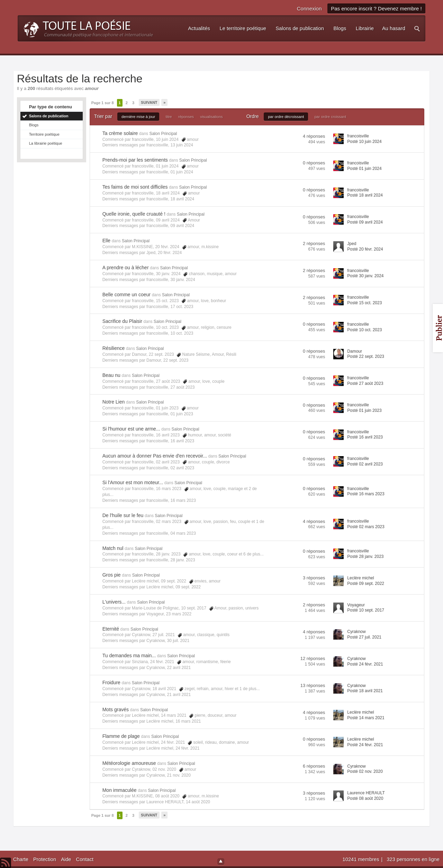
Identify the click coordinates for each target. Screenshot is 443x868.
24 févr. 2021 (187, 748)
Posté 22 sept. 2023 (366, 356)
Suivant (149, 102)
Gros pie (112, 575)
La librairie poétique (46, 143)
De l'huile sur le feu (123, 515)
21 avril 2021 (179, 695)
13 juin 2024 (182, 145)
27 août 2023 (182, 387)
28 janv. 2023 (183, 560)
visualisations (211, 117)
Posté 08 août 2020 (365, 798)
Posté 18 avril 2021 (365, 691)
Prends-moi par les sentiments (135, 160)
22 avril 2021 (179, 668)
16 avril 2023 (182, 441)
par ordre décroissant (286, 117)
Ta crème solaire (120, 133)
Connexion (309, 8)
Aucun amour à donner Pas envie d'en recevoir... (155, 456)
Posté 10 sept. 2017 (366, 610)
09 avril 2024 (182, 226)
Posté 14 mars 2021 (366, 718)
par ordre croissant (330, 117)
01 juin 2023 (182, 414)
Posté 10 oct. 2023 (364, 330)
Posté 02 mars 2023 (366, 527)
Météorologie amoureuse (129, 763)
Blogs (34, 125)
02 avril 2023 (182, 468)
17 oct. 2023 (182, 307)
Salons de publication (49, 116)
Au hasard (394, 28)
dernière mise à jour (138, 117)
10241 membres (362, 859)
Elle (106, 241)
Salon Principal (163, 134)
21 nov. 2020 (179, 775)
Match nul (113, 548)
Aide (66, 859)
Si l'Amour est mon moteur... (133, 482)
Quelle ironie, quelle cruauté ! (134, 214)
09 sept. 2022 (188, 587)
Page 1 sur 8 (103, 103)
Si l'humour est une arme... (131, 429)
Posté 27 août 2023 (365, 383)
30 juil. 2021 (178, 641)
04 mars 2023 (183, 533)
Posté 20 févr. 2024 (365, 249)
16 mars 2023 (183, 500)
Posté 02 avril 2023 (365, 464)
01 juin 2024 (182, 172)
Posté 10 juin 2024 (364, 142)
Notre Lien (114, 402)
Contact (85, 859)
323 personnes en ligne (413, 859)
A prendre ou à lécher (126, 268)
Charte (21, 859)
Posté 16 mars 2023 (366, 494)
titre (169, 117)
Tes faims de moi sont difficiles (135, 187)
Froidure (111, 682)
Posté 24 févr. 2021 (365, 664)
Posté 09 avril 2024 (365, 222)
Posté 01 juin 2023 (364, 410)
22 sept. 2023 (176, 360)
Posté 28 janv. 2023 (365, 557)
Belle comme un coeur (126, 295)
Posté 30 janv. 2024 (365, 276)
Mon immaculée (120, 790)
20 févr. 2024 (170, 253)
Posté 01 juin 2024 (364, 169)
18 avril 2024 (182, 199)
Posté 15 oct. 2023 (364, 303)
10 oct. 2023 (182, 333)
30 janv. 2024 (183, 280)
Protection (45, 859)
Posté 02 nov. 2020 (365, 771)
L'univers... (114, 602)
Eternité (111, 629)
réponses (186, 117)
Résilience (114, 348)
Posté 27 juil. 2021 (364, 637)
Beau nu (111, 375)
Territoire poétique (44, 134)
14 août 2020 (198, 802)
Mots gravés (116, 709)
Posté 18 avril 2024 (365, 195)
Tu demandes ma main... (129, 655)
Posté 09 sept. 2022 (366, 584)
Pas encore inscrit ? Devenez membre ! (376, 8)
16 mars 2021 (188, 721)
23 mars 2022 (179, 614)
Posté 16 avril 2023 (365, 437)
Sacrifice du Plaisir (122, 321)
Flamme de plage (121, 736)
